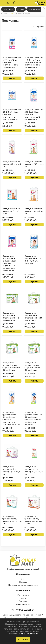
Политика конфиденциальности (23, 585)
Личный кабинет (23, 604)
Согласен (23, 639)
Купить (12, 78)
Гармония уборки (35, 9)
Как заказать (23, 595)
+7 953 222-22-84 (25, 610)
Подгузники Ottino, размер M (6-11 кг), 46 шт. (34, 164)
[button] (3, 3)
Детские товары (22, 14)
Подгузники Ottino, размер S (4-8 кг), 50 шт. (34, 211)
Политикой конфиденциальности (23, 634)
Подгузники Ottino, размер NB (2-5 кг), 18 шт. (11, 211)
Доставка (23, 601)
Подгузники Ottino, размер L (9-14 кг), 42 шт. (12, 164)
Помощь (23, 582)
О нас (23, 579)
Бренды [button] (41, 27)
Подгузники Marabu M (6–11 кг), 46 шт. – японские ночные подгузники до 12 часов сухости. (34, 62)
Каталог (5, 14)
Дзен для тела (8, 9)
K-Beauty (21, 9)
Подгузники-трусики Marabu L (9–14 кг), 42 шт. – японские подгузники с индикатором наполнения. (10, 263)
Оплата (23, 598)
